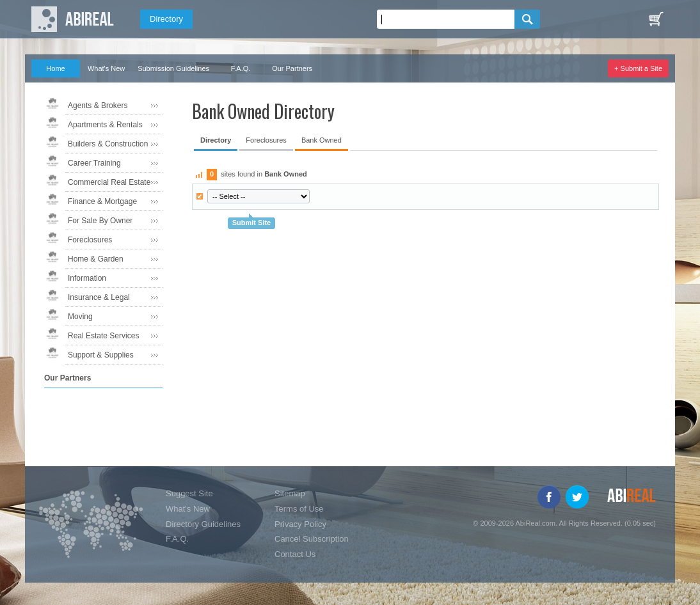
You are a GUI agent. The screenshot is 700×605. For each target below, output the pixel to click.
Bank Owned (322, 140)
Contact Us (295, 554)
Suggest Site (189, 493)
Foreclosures (90, 240)
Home (55, 68)
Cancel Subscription (312, 539)
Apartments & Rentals (105, 125)
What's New (106, 68)
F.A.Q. (241, 68)
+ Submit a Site (638, 68)
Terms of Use (299, 509)
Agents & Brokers (98, 106)
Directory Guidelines (203, 524)
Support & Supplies (101, 355)
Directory (166, 19)
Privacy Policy (300, 524)
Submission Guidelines (173, 68)
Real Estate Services (103, 336)
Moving (80, 317)
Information (87, 278)
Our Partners (292, 68)
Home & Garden (96, 259)
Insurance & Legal (99, 297)
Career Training (94, 163)
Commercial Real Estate (109, 182)
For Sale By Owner (100, 221)
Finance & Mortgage (102, 201)
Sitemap (290, 493)
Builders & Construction (108, 144)
